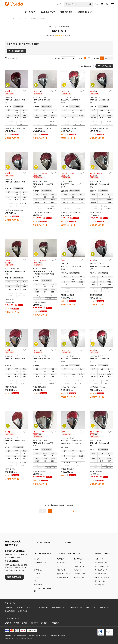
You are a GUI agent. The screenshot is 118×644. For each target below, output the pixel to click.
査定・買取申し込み (15, 577)
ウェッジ (37, 577)
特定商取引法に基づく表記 (37, 636)
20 (102, 58)
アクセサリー (78, 570)
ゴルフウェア (78, 559)
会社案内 (8, 623)
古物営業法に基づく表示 (57, 636)
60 (111, 58)
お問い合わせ (23, 611)
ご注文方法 (20, 607)
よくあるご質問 (10, 611)
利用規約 (8, 636)
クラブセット (38, 585)
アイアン (37, 574)
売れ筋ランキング (43, 542)
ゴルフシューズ (79, 566)
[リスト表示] (89, 58)
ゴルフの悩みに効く (101, 563)
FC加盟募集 (55, 623)
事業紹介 (25, 623)
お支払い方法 (44, 607)
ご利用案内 (9, 607)
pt (7, 135)
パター (36, 581)
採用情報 (35, 623)
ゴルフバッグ (61, 563)
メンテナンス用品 (80, 574)
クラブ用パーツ (62, 559)
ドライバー (38, 559)
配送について (31, 607)
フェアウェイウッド (40, 563)
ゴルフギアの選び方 (101, 574)
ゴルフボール (78, 563)
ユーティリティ (39, 566)
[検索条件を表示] (16, 51)
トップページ (99, 559)
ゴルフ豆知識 (99, 585)
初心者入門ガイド (101, 570)
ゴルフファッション (101, 581)
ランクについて (86, 66)
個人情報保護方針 (20, 636)
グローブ (59, 566)
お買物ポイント (104, 607)
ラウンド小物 (61, 570)
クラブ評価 (67, 542)
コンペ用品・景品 (62, 577)
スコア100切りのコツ (102, 566)
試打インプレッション (102, 577)
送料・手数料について (59, 607)
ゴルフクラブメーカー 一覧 (42, 590)
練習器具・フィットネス (64, 574)
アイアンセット (39, 570)
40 (106, 58)
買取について (91, 607)
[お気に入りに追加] (25, 91)
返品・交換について (76, 607)
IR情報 (17, 623)
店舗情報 (44, 623)
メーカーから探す (80, 577)
